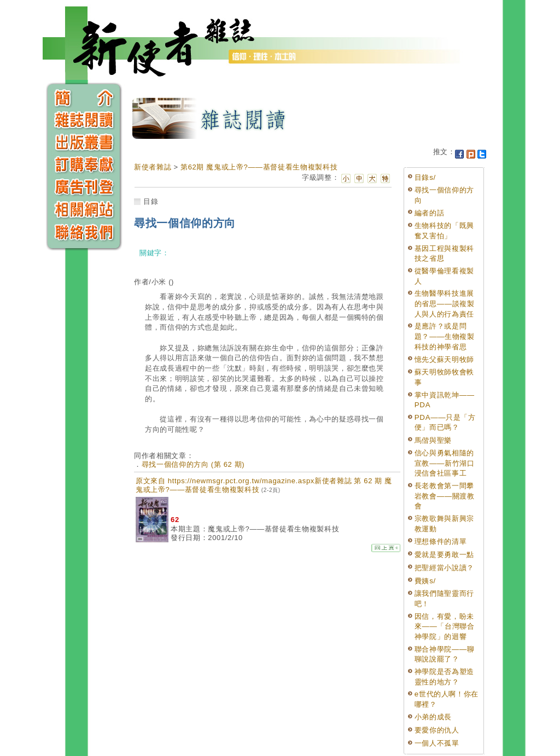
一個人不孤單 (437, 743)
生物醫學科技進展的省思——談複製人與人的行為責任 (445, 303)
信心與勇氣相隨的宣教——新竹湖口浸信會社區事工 (445, 463)
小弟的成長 (433, 717)
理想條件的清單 (441, 541)
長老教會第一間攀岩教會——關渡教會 (445, 496)
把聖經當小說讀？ (444, 568)
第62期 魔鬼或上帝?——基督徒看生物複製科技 (259, 167)
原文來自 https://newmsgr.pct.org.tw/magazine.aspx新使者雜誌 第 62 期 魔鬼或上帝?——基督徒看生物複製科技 (264, 485)
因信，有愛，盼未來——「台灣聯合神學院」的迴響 (445, 626)
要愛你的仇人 (437, 730)
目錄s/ (425, 177)
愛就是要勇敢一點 (444, 555)
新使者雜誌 (153, 167)
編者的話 (430, 213)
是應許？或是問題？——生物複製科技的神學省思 (445, 336)
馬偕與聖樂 (433, 440)
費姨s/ (425, 581)
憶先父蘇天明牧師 (444, 359)
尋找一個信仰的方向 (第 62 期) (193, 464)
